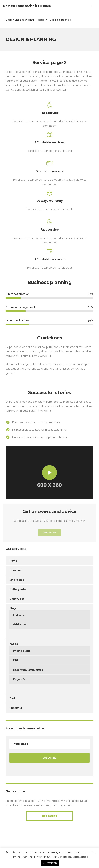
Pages (14, 644)
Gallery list (17, 599)
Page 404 (19, 679)
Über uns (15, 570)
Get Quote (49, 816)
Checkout (16, 708)
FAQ (16, 660)
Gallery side (18, 589)
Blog (13, 608)
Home (13, 561)
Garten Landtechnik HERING (27, 6)
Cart (12, 699)
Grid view (19, 625)
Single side (17, 580)
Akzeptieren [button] (50, 863)
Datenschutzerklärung (28, 670)
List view (19, 615)
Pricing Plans (22, 651)
